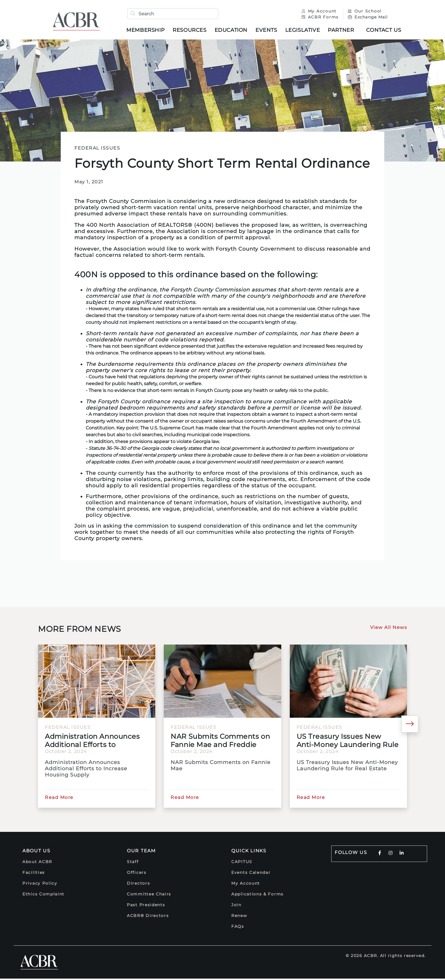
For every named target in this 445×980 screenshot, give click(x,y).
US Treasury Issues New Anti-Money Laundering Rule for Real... (348, 742)
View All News (389, 629)
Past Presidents (146, 906)
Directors (138, 885)
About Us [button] (36, 852)
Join (236, 906)
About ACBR (37, 863)
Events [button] (268, 31)
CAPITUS (242, 863)
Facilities (34, 874)
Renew (239, 917)
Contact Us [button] (386, 31)
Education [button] (233, 31)
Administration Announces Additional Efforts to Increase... (92, 742)
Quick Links (249, 852)
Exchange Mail (366, 18)
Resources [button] (191, 31)
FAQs (238, 928)
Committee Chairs (149, 895)
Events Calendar (251, 874)
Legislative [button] (304, 31)
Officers (137, 874)
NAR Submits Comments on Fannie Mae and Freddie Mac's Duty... (220, 742)
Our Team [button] (141, 852)
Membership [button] (147, 31)
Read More (59, 799)
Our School (363, 12)
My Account (318, 12)
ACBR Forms (318, 18)
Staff (133, 863)
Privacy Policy (40, 885)
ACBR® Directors (148, 917)
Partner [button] (343, 31)
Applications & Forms (257, 895)
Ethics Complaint (43, 895)
